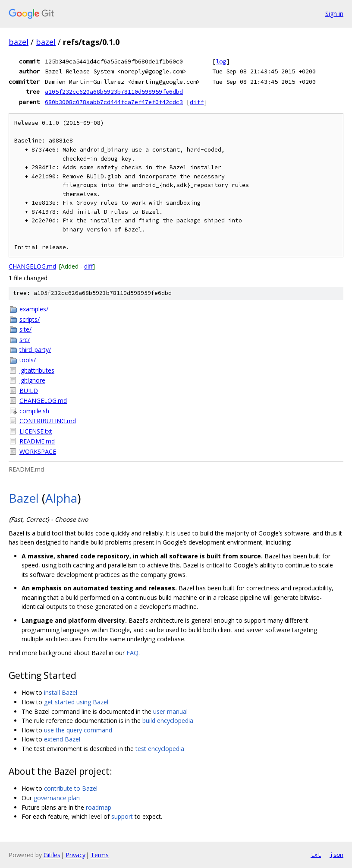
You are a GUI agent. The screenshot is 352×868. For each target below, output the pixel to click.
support (122, 816)
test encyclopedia (160, 749)
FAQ (132, 653)
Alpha (61, 498)
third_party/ (35, 350)
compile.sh (34, 411)
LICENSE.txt (36, 431)
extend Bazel (62, 739)
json (336, 855)
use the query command (78, 730)
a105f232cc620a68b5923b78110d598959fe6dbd (114, 92)
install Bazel (61, 692)
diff (197, 102)
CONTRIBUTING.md (48, 421)
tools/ (28, 360)
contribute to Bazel (71, 788)
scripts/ (30, 319)
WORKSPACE (38, 451)
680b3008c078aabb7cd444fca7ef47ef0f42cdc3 (114, 102)
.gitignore (32, 380)
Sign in (334, 14)
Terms (100, 855)
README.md (37, 441)
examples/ (34, 309)
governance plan (57, 798)
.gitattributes (37, 370)
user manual (170, 711)
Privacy (75, 855)
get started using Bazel (76, 702)
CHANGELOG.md (32, 266)
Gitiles (52, 855)
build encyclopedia (168, 721)
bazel (19, 42)
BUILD (29, 391)
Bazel (24, 498)
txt (316, 855)
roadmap (99, 807)
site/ (25, 329)
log (221, 61)
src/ (25, 340)
